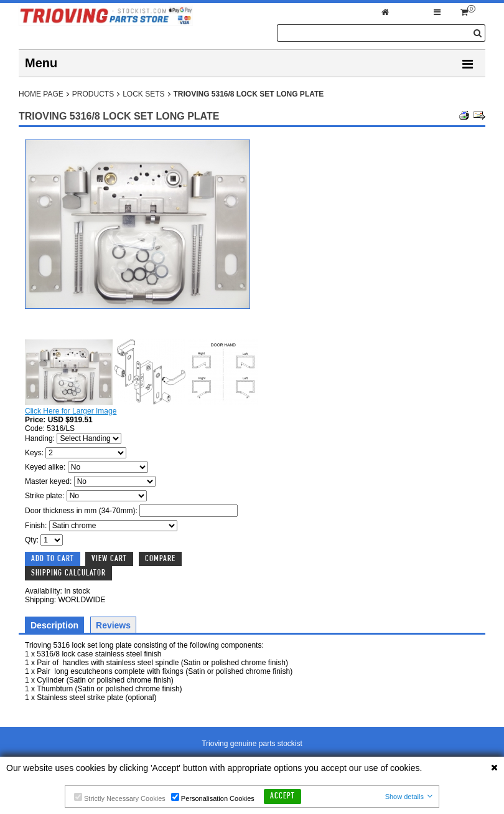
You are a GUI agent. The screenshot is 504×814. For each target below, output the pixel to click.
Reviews (113, 625)
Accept (282, 797)
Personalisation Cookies (213, 797)
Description (54, 625)
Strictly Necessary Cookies (120, 797)
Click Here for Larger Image (71, 411)
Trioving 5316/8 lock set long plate (249, 94)
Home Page (41, 94)
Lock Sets (143, 94)
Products (93, 94)
